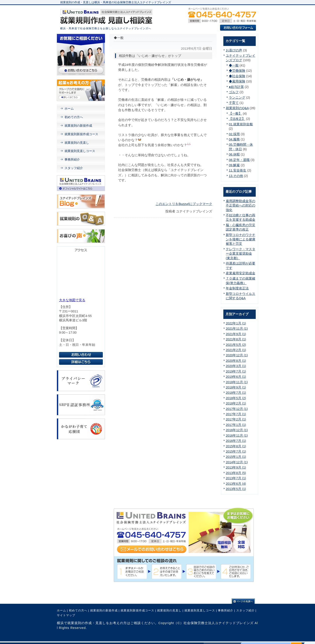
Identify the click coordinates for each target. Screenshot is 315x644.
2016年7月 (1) (236, 441)
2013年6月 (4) (236, 484)
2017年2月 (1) (236, 419)
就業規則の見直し (77, 143)
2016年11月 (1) (237, 436)
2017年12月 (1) (237, 409)
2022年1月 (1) (236, 323)
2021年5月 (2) (236, 345)
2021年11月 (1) (237, 329)
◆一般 (234, 65)
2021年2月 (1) (236, 350)
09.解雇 (234, 165)
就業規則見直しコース (80, 151)
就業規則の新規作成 (78, 126)
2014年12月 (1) (237, 462)
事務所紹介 (72, 159)
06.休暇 (234, 154)
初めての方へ (74, 117)
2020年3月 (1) (236, 366)
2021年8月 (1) (236, 339)
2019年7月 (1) (236, 371)
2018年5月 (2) (236, 398)
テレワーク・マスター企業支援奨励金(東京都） (241, 254)
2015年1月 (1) (236, 457)
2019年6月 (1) (236, 377)
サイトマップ (66, 615)
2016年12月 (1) (237, 430)
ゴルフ (234, 92)
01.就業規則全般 (241, 124)
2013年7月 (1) (236, 478)
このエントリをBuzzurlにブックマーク (184, 204)
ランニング (237, 98)
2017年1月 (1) (236, 425)
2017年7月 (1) (236, 414)
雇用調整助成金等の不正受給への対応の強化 (241, 206)
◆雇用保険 (237, 81)
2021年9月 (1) (236, 334)
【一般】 (235, 114)
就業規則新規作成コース (81, 134)
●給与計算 (236, 87)
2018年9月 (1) (236, 387)
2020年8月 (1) (236, 361)
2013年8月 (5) (236, 473)
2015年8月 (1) (236, 446)
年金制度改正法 (237, 288)
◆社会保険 (237, 76)
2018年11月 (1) (237, 382)
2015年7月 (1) (236, 451)
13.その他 (236, 176)
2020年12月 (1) (237, 355)
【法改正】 (237, 119)
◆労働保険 (237, 71)
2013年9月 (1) (236, 467)
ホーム (69, 108)
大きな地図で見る (72, 300)
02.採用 (234, 134)
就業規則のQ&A (237, 108)
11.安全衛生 (238, 170)
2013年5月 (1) (236, 489)
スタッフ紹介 (74, 168)
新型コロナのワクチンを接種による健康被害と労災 (241, 239)
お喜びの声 (234, 50)
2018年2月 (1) (236, 403)
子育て (234, 103)
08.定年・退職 (239, 160)
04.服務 (234, 139)
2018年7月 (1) (236, 393)
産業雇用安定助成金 (241, 273)
